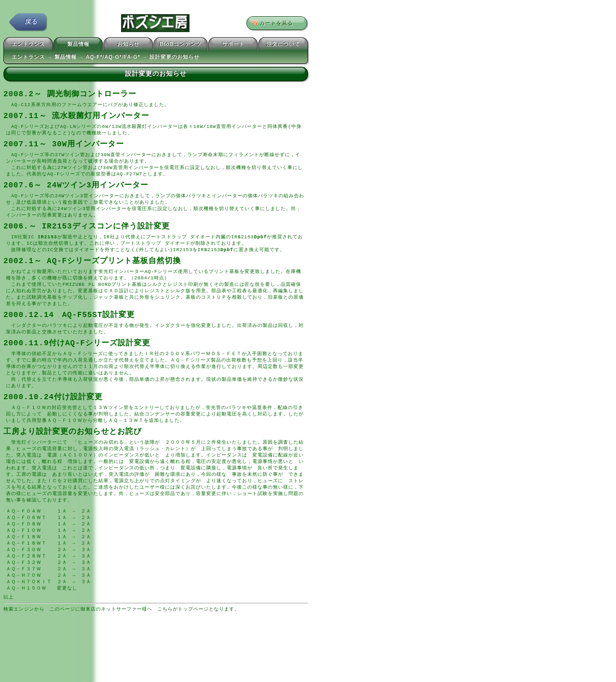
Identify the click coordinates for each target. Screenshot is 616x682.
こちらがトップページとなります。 (198, 639)
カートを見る (274, 24)
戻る (31, 23)
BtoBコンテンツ (181, 45)
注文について (283, 45)
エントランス (28, 45)
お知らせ (128, 45)
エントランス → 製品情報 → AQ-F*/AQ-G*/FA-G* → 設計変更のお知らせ (105, 58)
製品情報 (78, 45)
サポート (233, 45)
